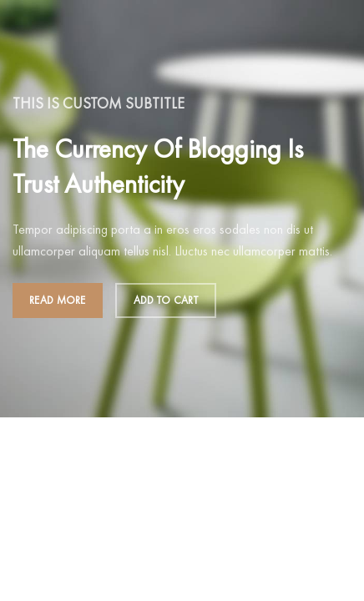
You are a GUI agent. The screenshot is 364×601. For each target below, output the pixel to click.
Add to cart (166, 300)
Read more (58, 300)
